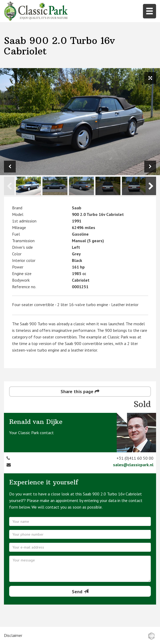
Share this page (80, 391)
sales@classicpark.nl (133, 465)
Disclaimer (13, 635)
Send (80, 592)
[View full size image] (150, 78)
